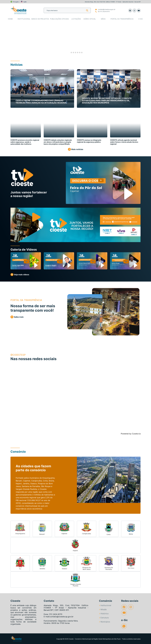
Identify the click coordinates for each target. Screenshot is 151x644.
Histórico (104, 614)
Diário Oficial (90, 19)
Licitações (76, 19)
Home (10, 19)
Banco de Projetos (40, 19)
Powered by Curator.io (131, 434)
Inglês (25, 2)
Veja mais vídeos (20, 275)
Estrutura (104, 618)
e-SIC (141, 19)
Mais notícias (76, 149)
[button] (8, 39)
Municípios (105, 622)
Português (16, 2)
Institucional (24, 19)
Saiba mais (17, 317)
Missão (103, 609)
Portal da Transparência (122, 19)
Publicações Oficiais (59, 19)
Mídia (103, 19)
